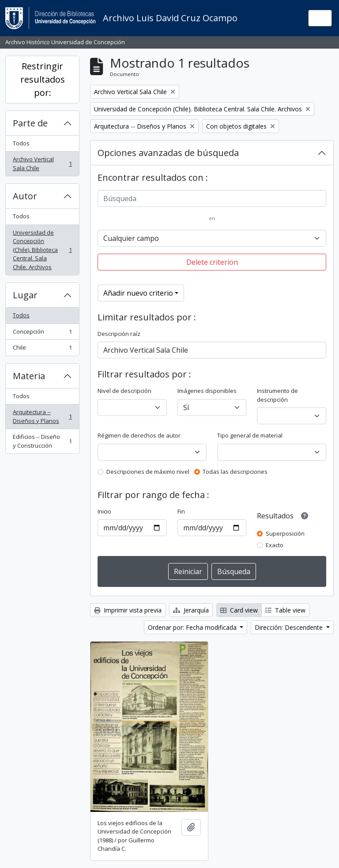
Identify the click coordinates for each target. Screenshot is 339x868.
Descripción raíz (119, 334)
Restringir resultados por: (43, 79)
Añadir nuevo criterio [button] (138, 293)
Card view (239, 610)
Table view (285, 610)
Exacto (275, 545)
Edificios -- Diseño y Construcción (42, 441)
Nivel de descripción (124, 391)
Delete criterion (212, 262)
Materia (29, 376)
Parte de (30, 123)
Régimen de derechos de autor (139, 435)
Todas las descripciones (235, 472)
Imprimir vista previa (128, 610)
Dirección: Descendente (290, 627)
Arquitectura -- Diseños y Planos (42, 416)
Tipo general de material (250, 435)
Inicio (104, 511)
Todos (21, 143)
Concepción (42, 333)
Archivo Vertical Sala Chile (42, 164)
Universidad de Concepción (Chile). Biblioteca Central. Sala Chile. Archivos (42, 250)
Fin (181, 511)
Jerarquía (191, 610)
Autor (25, 196)
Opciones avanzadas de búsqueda (168, 153)
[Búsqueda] (212, 198)
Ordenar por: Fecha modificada (193, 627)
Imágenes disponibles (207, 391)
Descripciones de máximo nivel (148, 472)
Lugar (25, 295)
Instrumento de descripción (277, 395)
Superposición (285, 533)
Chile (42, 349)
